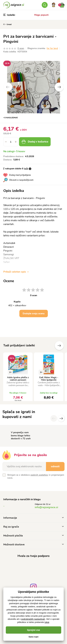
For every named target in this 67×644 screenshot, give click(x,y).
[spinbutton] (11, 142)
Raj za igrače (33, 527)
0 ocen (21, 48)
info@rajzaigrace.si (46, 507)
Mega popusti (41, 15)
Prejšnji (49, 346)
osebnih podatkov (39, 475)
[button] (16, 142)
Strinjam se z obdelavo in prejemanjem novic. (36, 476)
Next (59, 87)
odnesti (55, 466)
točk (26, 169)
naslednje (59, 346)
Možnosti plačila (33, 536)
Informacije (33, 518)
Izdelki (9, 15)
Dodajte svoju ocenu (34, 314)
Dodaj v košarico (35, 142)
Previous (8, 87)
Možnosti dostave (33, 545)
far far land (52, 48)
